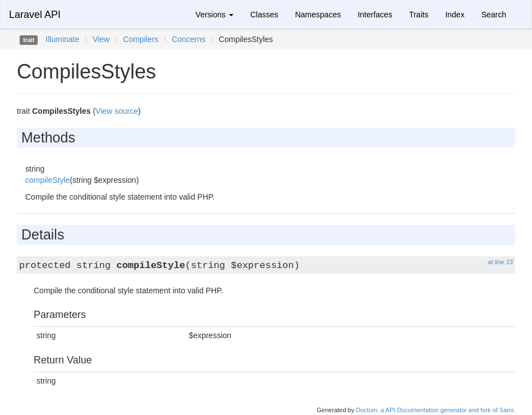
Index (455, 15)
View (101, 39)
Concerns (189, 39)
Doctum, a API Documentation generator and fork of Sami (435, 410)
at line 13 (500, 262)
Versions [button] (214, 15)
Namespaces (318, 15)
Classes (264, 15)
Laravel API (35, 15)
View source (117, 111)
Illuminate (62, 39)
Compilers (141, 39)
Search (494, 15)
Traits (419, 15)
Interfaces (375, 15)
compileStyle (47, 180)
